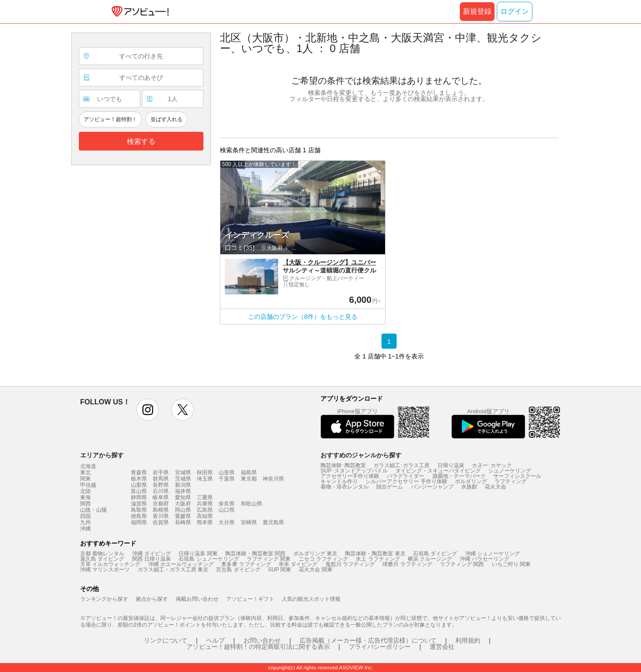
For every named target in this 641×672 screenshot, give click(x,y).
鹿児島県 (273, 522)
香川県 (161, 516)
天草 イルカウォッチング (110, 564)
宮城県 (183, 472)
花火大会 (495, 487)
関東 (85, 479)
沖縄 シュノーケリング (493, 554)
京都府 (161, 504)
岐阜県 (161, 497)
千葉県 (227, 479)
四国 (85, 516)
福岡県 (139, 522)
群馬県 (161, 479)
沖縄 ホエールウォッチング (181, 564)
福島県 (249, 472)
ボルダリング (471, 481)
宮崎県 (249, 522)
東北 (85, 472)
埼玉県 (205, 479)
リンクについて (166, 640)
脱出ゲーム (389, 487)
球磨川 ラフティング (407, 564)
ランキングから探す (104, 599)
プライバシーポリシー (380, 647)
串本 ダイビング (298, 564)
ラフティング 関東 (269, 559)
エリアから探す (102, 455)
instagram (148, 410)
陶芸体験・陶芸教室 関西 (255, 554)
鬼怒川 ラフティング (350, 564)
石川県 (161, 491)
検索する (141, 141)
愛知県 (183, 497)
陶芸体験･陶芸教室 (343, 465)
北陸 (85, 491)
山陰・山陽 (93, 510)
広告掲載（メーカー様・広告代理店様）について (368, 640)
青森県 (139, 472)
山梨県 (139, 485)
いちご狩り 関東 (511, 564)
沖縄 (85, 529)
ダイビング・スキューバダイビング (438, 471)
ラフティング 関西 (462, 564)
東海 (85, 497)
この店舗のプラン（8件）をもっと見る (303, 317)
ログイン (515, 11)
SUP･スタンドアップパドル (354, 471)
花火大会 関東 (315, 570)
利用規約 (468, 640)
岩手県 (161, 472)
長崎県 (183, 522)
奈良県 (227, 504)
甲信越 (88, 485)
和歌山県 (252, 504)
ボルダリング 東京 (315, 554)
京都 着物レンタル (102, 554)
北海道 (88, 466)
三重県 (205, 497)
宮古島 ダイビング (238, 570)
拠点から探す (152, 599)
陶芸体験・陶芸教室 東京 (375, 554)
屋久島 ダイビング (102, 559)
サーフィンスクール (517, 476)
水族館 (469, 487)
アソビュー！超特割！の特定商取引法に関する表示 (258, 647)
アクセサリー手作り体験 (350, 476)
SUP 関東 (280, 570)
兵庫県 (205, 504)
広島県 (205, 510)
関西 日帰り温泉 (152, 559)
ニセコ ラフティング (323, 559)
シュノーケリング (510, 471)
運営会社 (442, 647)
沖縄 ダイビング (152, 554)
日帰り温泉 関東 (198, 554)
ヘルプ (215, 640)
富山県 (139, 491)
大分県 (227, 522)
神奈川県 (273, 479)
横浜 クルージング (430, 559)
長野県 (161, 485)
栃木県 (139, 479)
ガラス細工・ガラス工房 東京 (173, 570)
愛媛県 (183, 516)
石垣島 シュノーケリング (209, 559)
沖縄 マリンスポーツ (105, 570)
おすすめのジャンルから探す (361, 455)
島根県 (161, 510)
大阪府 (183, 504)
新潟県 (183, 485)
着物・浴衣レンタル (345, 487)
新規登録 (477, 11)
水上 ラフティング (378, 559)
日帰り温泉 (451, 465)
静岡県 (139, 497)
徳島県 (139, 516)
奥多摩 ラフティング (246, 564)
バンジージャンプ (432, 487)
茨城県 (183, 479)
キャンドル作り (339, 481)
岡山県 (183, 510)
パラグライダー (406, 476)
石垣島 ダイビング (435, 554)
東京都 (249, 479)
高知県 (205, 516)
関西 (85, 504)
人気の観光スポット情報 (311, 599)
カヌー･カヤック (492, 465)
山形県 (227, 472)
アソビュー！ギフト (250, 599)
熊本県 (205, 522)
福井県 (183, 491)
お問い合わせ (262, 640)
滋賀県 (139, 504)
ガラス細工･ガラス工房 (402, 465)
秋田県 (205, 472)
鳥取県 (139, 510)
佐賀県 (161, 522)
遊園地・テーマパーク (459, 476)
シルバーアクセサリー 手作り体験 (406, 481)
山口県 (227, 510)
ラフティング (511, 481)
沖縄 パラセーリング (485, 559)
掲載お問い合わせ (197, 599)
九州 (85, 522)
